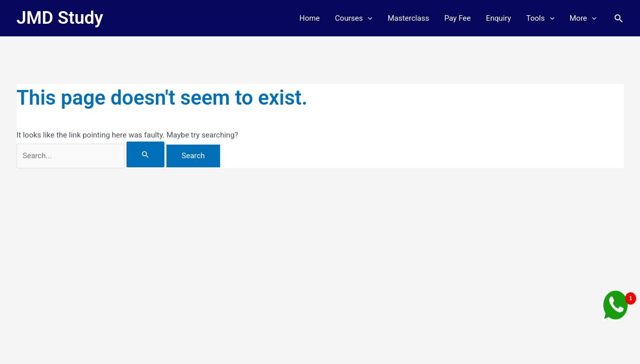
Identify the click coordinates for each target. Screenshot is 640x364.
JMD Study (60, 18)
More (583, 18)
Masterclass (408, 18)
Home (310, 18)
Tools (540, 18)
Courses (354, 18)
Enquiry (498, 18)
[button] (368, 18)
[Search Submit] (151, 154)
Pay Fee (457, 18)
